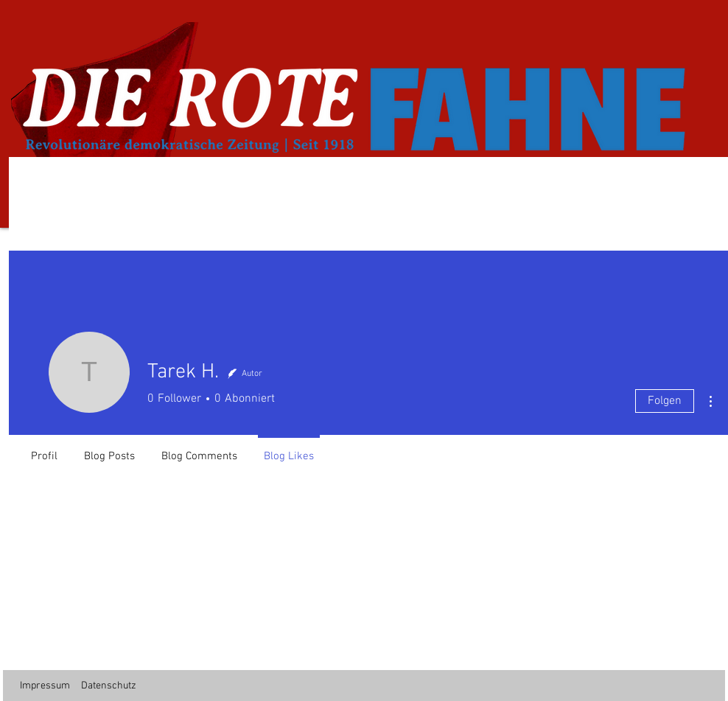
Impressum (45, 686)
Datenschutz (109, 686)
